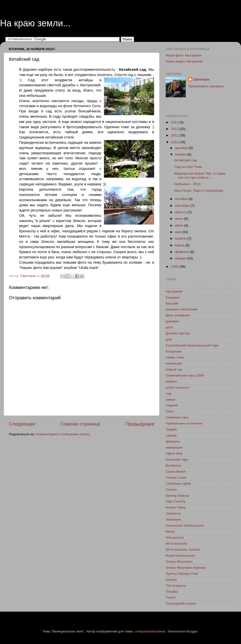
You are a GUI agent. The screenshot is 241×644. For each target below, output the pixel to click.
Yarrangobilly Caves (181, 603)
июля (179, 219)
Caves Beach (176, 472)
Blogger (192, 631)
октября (182, 199)
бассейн (172, 303)
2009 (175, 267)
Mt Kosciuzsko (177, 544)
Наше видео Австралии (184, 61)
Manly (170, 531)
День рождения (178, 315)
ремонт (171, 381)
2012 (175, 129)
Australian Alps (177, 459)
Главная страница (80, 424)
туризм (171, 435)
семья (170, 400)
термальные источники (184, 423)
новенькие (174, 363)
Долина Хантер (178, 333)
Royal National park (180, 556)
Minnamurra (175, 538)
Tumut (170, 597)
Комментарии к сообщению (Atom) (63, 434)
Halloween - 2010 (187, 184)
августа (181, 212)
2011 (175, 135)
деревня (172, 321)
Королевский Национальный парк (192, 345)
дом (169, 339)
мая (178, 232)
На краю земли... (35, 23)
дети (169, 327)
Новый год (174, 369)
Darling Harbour (178, 496)
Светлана (201, 79)
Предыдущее (140, 424)
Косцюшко (174, 351)
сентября (183, 206)
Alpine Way (174, 453)
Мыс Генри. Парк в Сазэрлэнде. (199, 191)
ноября (181, 154)
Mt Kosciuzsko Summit (183, 550)
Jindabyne (173, 519)
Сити (170, 411)
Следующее (22, 424)
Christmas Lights (178, 484)
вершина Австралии (182, 309)
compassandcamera (150, 631)
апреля (181, 238)
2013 (175, 122)
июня (179, 225)
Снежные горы (177, 417)
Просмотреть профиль (206, 86)
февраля (183, 252)
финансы (173, 441)
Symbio (171, 580)
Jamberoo (173, 513)
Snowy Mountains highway (186, 568)
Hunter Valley (176, 507)
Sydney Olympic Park (182, 574)
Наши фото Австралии (184, 55)
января (181, 258)
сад (168, 393)
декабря (182, 148)
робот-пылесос (177, 387)
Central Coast (176, 478)
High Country (176, 501)
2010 (175, 142)
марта (180, 245)
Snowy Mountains (179, 562)
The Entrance (176, 586)
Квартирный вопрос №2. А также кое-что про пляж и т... (200, 175)
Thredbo (172, 592)
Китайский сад (186, 160)
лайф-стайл (175, 357)
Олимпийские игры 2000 (185, 375)
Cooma (171, 490)
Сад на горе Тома (188, 167)
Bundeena (173, 466)
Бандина (172, 297)
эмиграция (174, 447)
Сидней (172, 405)
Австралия (174, 291)
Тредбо (171, 429)
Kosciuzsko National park (185, 525)
